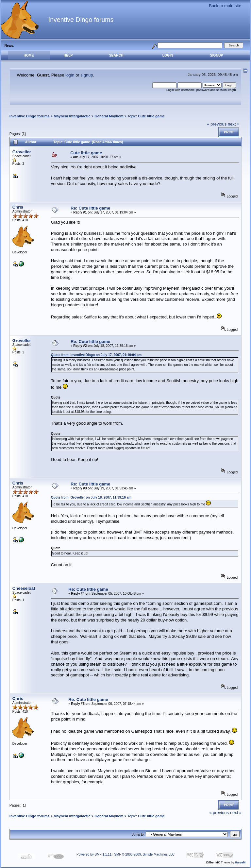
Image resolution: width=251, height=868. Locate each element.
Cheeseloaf (24, 588)
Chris (18, 207)
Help (68, 55)
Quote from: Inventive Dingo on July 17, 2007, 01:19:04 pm (96, 355)
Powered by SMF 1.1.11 (94, 854)
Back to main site (225, 6)
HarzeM (240, 862)
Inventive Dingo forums (30, 116)
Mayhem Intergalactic (72, 116)
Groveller (22, 152)
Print (229, 132)
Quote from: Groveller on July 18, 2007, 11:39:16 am (91, 497)
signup (87, 75)
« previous (217, 124)
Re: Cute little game (90, 208)
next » (234, 124)
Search (116, 55)
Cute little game (151, 116)
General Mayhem (109, 116)
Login (168, 55)
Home (29, 55)
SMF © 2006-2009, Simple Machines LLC (144, 854)
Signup (216, 55)
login (70, 75)
